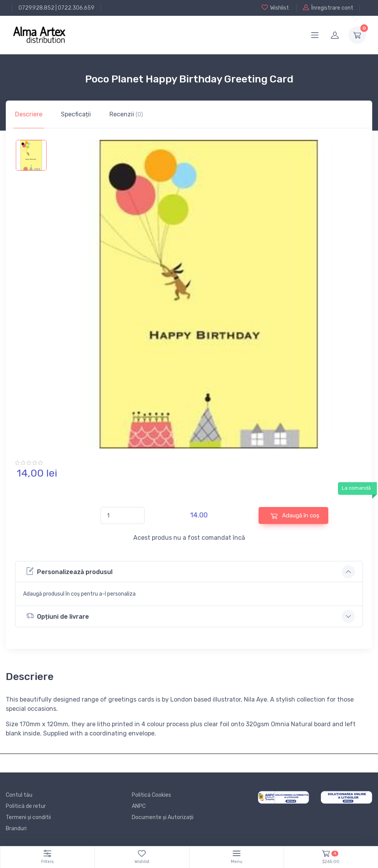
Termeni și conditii (28, 817)
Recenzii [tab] (126, 114)
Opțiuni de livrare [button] (58, 616)
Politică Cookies (151, 795)
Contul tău (19, 795)
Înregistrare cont (328, 8)
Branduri (16, 829)
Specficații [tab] (76, 114)
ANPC (139, 806)
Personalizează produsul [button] (69, 571)
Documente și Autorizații (163, 817)
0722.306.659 (76, 8)
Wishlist (275, 8)
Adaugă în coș (295, 516)
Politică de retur (26, 806)
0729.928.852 (36, 8)
